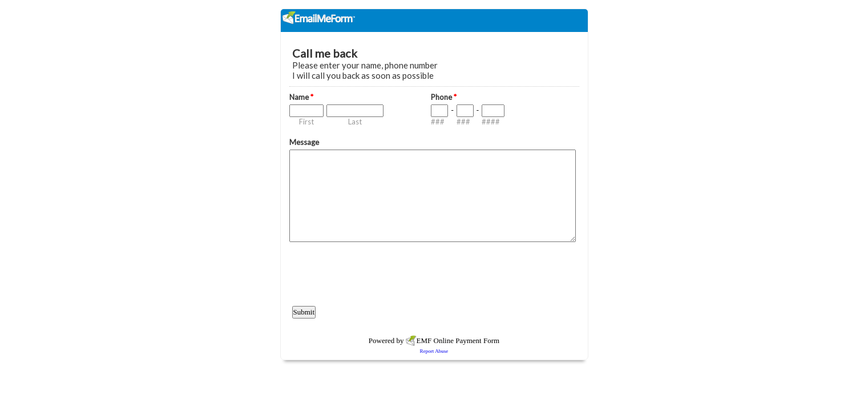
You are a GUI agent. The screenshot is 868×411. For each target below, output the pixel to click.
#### (491, 122)
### (438, 122)
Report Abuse (434, 351)
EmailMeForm (434, 21)
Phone (444, 97)
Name (301, 97)
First (306, 122)
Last (355, 122)
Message (304, 142)
